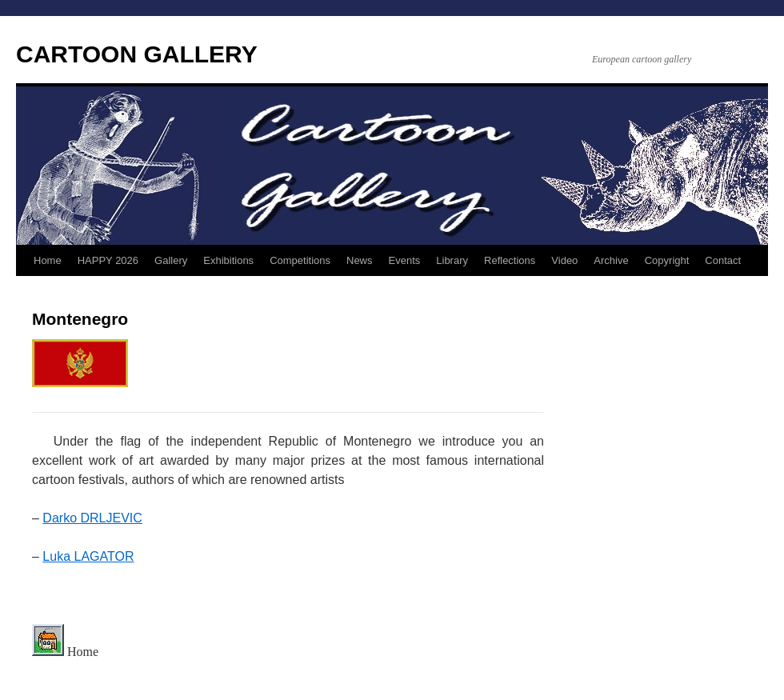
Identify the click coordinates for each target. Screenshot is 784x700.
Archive (611, 260)
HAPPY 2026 (108, 260)
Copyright (667, 260)
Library (452, 260)
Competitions (300, 260)
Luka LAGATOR (88, 556)
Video (564, 260)
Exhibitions (228, 260)
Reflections (510, 260)
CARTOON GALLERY (137, 54)
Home (48, 260)
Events (405, 260)
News (360, 260)
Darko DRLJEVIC (92, 518)
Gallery (171, 260)
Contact (723, 260)
